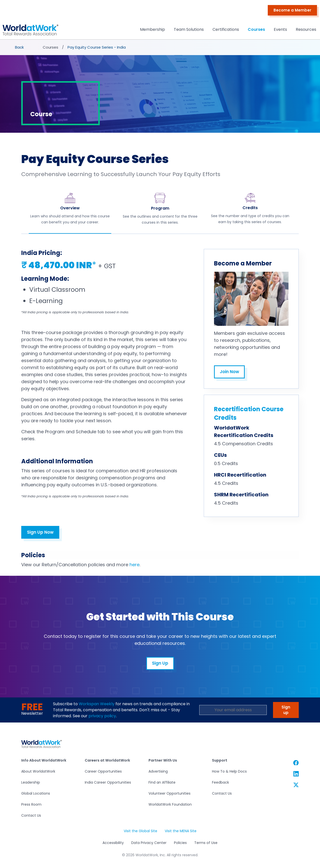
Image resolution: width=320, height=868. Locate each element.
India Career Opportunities (108, 782)
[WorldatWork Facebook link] (296, 763)
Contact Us (31, 815)
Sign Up (160, 663)
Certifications (226, 29)
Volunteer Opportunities (169, 793)
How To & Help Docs (229, 771)
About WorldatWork (38, 771)
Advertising (158, 771)
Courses (256, 29)
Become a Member (292, 10)
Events (280, 29)
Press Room (31, 804)
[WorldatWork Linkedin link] (296, 774)
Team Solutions (189, 29)
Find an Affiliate (162, 782)
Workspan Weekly (97, 704)
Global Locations (36, 793)
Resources (306, 29)
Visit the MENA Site (181, 831)
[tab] (70, 212)
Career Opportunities (103, 771)
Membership (152, 29)
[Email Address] (233, 710)
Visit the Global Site (140, 831)
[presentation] (20, 47)
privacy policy (102, 716)
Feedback (220, 782)
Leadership (31, 782)
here (134, 565)
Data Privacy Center (149, 843)
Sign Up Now (40, 532)
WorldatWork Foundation (170, 804)
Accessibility (113, 843)
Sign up (286, 710)
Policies (180, 843)
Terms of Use (206, 843)
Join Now (229, 372)
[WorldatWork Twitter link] (296, 785)
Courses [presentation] (50, 47)
